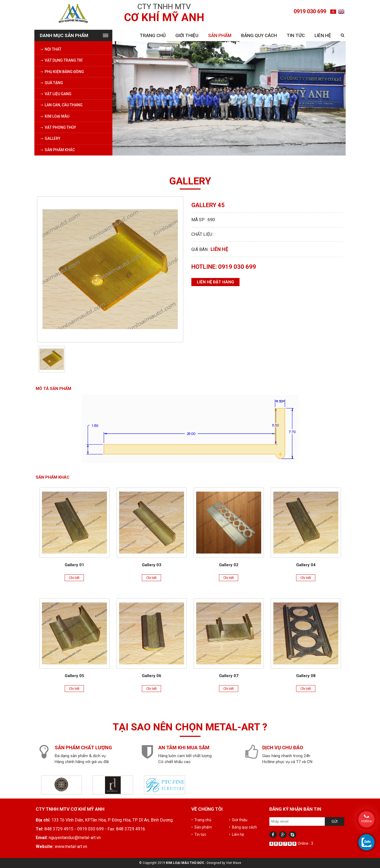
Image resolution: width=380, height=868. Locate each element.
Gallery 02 (229, 565)
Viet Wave (234, 863)
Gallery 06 (152, 676)
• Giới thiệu (238, 820)
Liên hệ (323, 35)
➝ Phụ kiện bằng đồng (62, 72)
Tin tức (296, 35)
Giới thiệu (187, 35)
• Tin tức (199, 834)
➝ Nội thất (51, 49)
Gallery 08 (306, 676)
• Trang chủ (201, 820)
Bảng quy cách (259, 35)
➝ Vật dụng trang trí (61, 60)
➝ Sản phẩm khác (57, 150)
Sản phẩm (220, 35)
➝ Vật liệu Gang (56, 94)
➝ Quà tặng (51, 83)
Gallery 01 (74, 565)
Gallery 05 (74, 676)
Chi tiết (74, 578)
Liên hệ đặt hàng (215, 282)
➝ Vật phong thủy (58, 127)
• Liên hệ (236, 834)
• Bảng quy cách (243, 827)
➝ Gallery (50, 138)
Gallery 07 (229, 676)
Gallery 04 (306, 565)
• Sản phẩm (202, 827)
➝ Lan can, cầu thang (61, 105)
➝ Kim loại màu (55, 116)
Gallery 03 (152, 565)
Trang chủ (153, 35)
